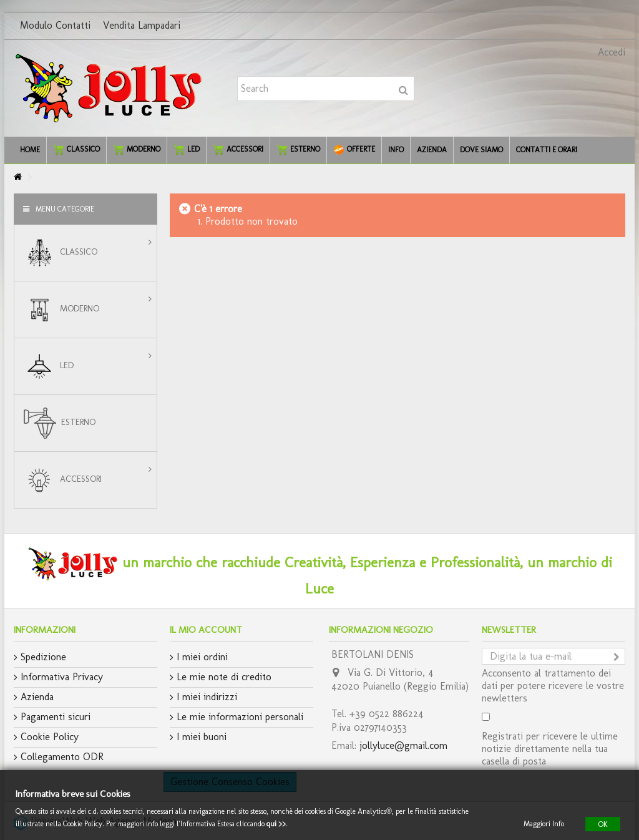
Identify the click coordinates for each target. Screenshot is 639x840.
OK (603, 823)
